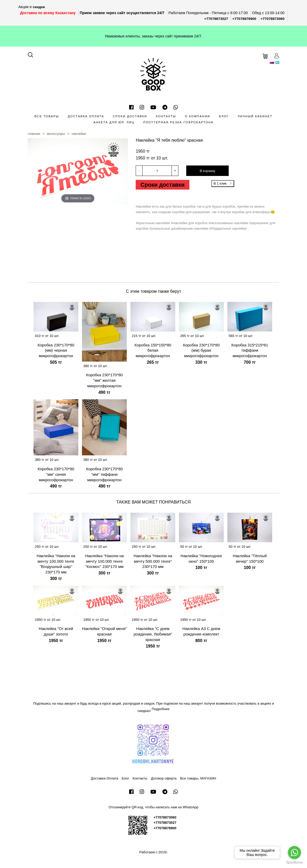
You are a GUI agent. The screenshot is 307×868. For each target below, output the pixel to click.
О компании (198, 116)
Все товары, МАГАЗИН (198, 778)
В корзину (208, 171)
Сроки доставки (130, 116)
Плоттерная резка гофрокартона (178, 122)
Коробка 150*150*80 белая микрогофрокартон (153, 350)
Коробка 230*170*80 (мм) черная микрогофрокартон (56, 350)
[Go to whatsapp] (294, 853)
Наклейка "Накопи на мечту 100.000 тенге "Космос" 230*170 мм (105, 561)
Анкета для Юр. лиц (114, 122)
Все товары (47, 116)
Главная (34, 133)
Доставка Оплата (86, 116)
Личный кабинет (255, 116)
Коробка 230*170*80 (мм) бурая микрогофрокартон (201, 350)
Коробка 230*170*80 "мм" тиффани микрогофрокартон (104, 474)
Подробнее (160, 709)
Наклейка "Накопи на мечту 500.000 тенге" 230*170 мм (153, 561)
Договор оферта (164, 778)
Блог (224, 116)
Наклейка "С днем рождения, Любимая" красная (153, 634)
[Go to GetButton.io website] (294, 863)
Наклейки (79, 133)
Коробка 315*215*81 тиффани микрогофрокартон (250, 350)
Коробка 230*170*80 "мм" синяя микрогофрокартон (56, 474)
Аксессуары (56, 133)
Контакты (166, 116)
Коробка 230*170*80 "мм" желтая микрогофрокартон (104, 380)
